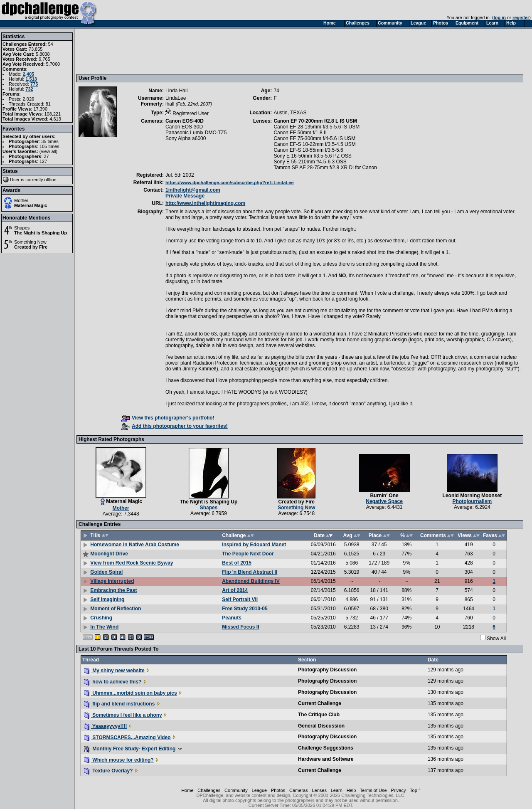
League (260, 790)
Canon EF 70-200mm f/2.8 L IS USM (315, 121)
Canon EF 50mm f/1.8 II (300, 133)
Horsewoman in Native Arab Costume (135, 545)
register (521, 17)
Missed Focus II (240, 627)
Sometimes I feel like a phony (123, 715)
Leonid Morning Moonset (472, 496)
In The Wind (104, 627)
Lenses (319, 790)
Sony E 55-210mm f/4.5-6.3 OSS (310, 162)
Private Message (185, 196)
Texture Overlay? (108, 771)
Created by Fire (31, 247)
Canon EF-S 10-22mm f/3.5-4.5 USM (314, 144)
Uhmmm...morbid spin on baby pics (131, 693)
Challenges (209, 790)
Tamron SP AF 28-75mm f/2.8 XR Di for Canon (325, 168)
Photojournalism (472, 501)
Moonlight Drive (109, 554)
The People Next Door (248, 554)
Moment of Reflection (116, 609)
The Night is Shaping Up (41, 233)
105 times (49, 146)
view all (49, 151)
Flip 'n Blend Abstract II (250, 572)
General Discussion (321, 726)
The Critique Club (319, 715)
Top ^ (415, 790)
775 (34, 84)
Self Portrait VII (240, 599)
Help (351, 790)
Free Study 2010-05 (245, 609)
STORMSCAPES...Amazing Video (127, 737)
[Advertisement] (230, 51)
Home (187, 790)
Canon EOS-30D (184, 127)
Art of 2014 (235, 590)
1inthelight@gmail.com (193, 190)
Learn (337, 790)
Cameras (299, 790)
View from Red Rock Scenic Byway (132, 563)
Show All (496, 639)
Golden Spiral (106, 572)
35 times (50, 141)
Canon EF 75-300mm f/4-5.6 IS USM (314, 138)
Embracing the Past (113, 590)
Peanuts (232, 618)
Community (236, 790)
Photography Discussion (327, 670)
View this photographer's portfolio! (168, 418)
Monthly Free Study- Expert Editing (130, 749)
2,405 (29, 74)
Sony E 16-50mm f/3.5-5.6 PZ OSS (312, 156)
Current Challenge (320, 703)
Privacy (398, 790)
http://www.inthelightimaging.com (205, 203)
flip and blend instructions (119, 704)
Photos (278, 790)
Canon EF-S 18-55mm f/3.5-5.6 (308, 150)
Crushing (101, 618)
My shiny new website (114, 671)
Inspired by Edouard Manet (254, 545)
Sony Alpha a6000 (186, 138)
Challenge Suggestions (326, 748)
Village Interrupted (112, 581)
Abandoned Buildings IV (251, 581)
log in (500, 17)
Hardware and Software (326, 759)
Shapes (22, 228)
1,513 (31, 79)
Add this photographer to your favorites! (175, 426)
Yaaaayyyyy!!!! (106, 726)
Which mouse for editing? (119, 760)
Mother (21, 200)
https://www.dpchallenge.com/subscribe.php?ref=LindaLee (230, 183)
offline (50, 180)
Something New (30, 242)
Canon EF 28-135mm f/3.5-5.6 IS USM (316, 127)
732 (29, 89)
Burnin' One (384, 496)
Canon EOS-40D (185, 121)
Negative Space (384, 501)
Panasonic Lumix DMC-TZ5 (196, 133)
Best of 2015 (237, 563)
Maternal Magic (31, 205)
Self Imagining (107, 599)
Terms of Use (373, 790)
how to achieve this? (113, 682)
